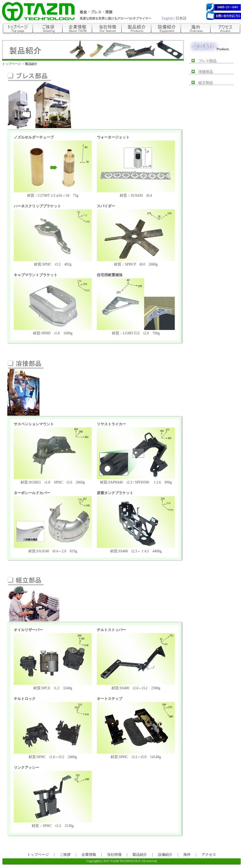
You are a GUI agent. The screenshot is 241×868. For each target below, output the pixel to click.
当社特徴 (114, 855)
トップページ (38, 855)
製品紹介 (140, 855)
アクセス (209, 855)
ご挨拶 (65, 855)
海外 (187, 855)
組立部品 (204, 83)
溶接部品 (204, 72)
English (167, 18)
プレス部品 (206, 61)
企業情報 (89, 855)
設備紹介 (165, 855)
